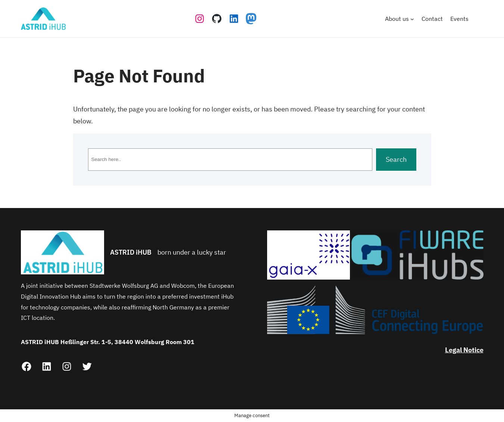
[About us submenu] (412, 19)
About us (397, 19)
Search (396, 159)
